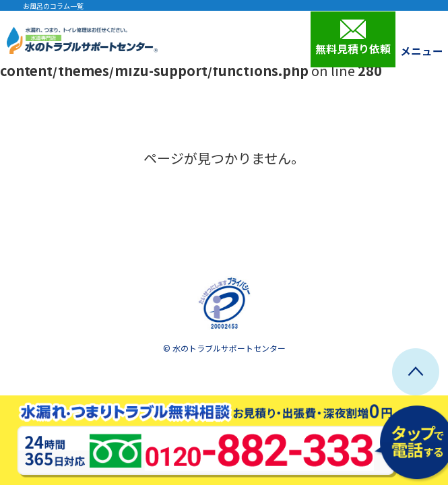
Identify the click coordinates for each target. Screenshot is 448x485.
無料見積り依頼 (353, 38)
